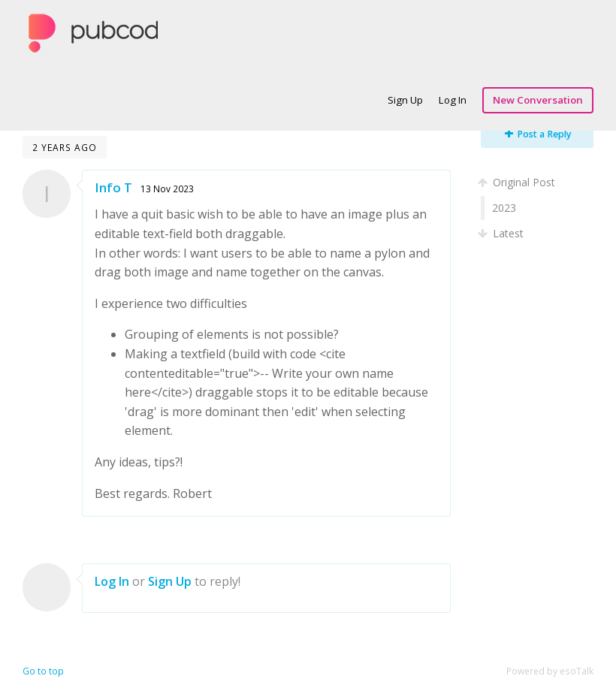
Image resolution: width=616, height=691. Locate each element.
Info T (113, 187)
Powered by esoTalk (550, 671)
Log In (453, 100)
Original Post (518, 182)
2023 (504, 208)
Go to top (43, 671)
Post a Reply (538, 134)
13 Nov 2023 (167, 189)
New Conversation (538, 100)
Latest (502, 233)
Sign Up (405, 100)
